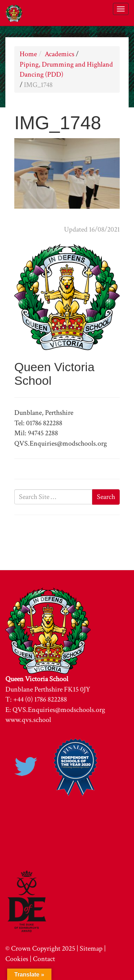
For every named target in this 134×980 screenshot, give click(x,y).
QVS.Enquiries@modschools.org (59, 710)
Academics (59, 54)
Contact (44, 959)
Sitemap (91, 949)
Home (28, 54)
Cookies (17, 959)
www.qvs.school (28, 720)
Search (106, 497)
